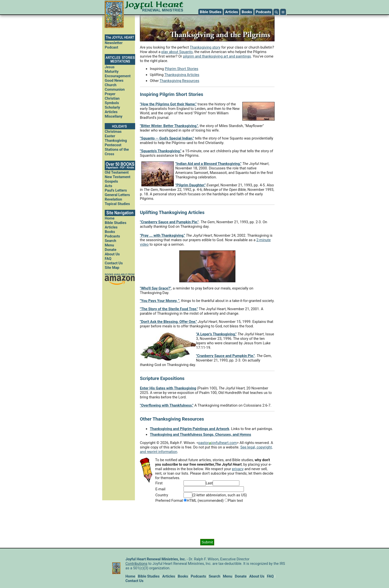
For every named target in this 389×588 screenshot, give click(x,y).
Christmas (113, 132)
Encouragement (118, 76)
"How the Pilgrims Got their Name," (168, 104)
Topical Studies (117, 204)
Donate (111, 250)
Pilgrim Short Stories (182, 69)
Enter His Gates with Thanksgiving (168, 388)
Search (110, 241)
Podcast (111, 47)
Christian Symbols (112, 101)
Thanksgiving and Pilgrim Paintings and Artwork (190, 429)
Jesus (110, 67)
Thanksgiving (116, 141)
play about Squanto (177, 52)
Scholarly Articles (112, 110)
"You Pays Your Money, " (160, 301)
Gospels (111, 181)
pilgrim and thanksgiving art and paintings (217, 56)
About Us (112, 254)
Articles (232, 12)
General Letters (117, 195)
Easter (110, 136)
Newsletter (114, 43)
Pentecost (113, 145)
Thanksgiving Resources (179, 81)
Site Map (112, 268)
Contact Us (114, 263)
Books (247, 12)
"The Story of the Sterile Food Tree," (169, 309)
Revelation (113, 199)
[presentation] (207, 521)
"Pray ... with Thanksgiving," (162, 235)
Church (111, 85)
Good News (114, 80)
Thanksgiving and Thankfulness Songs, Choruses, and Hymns (200, 435)
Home (110, 218)
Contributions (136, 564)
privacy (238, 469)
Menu (109, 245)
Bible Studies (211, 12)
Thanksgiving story (205, 47)
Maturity (112, 72)
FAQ (108, 259)
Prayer (110, 94)
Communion (115, 89)
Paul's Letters (116, 190)
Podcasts (263, 12)
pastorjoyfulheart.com (217, 443)
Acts (108, 186)
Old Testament (117, 172)
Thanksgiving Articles (182, 75)
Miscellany (114, 116)
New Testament (118, 177)
